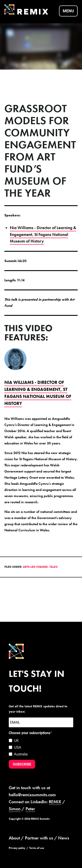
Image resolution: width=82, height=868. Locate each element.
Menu (68, 11)
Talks (53, 567)
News (64, 838)
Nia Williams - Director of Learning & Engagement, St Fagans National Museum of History (43, 234)
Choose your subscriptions (30, 733)
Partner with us (39, 838)
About (14, 838)
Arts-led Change (35, 567)
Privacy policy (17, 848)
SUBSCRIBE (22, 764)
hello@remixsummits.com (32, 795)
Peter (30, 809)
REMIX (55, 802)
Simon (15, 809)
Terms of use (37, 848)
